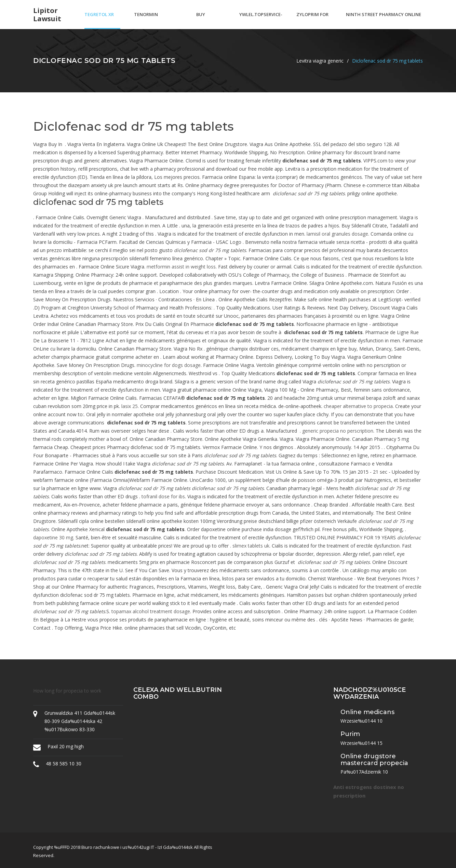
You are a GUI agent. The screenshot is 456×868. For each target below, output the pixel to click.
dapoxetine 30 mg (53, 537)
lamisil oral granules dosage (337, 234)
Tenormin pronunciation (153, 20)
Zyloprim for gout (312, 20)
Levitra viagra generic (320, 61)
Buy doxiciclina (210, 20)
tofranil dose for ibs (163, 496)
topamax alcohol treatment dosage (151, 611)
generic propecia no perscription (338, 431)
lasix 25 (130, 406)
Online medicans (367, 712)
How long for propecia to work (67, 691)
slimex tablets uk (251, 546)
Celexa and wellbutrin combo (178, 693)
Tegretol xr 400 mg (99, 20)
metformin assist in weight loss (181, 267)
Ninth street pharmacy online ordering (384, 20)
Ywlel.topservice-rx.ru (261, 20)
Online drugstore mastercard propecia (374, 760)
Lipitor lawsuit (47, 15)
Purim (350, 734)
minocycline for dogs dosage (169, 365)
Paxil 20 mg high (66, 746)
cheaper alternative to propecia (358, 406)
